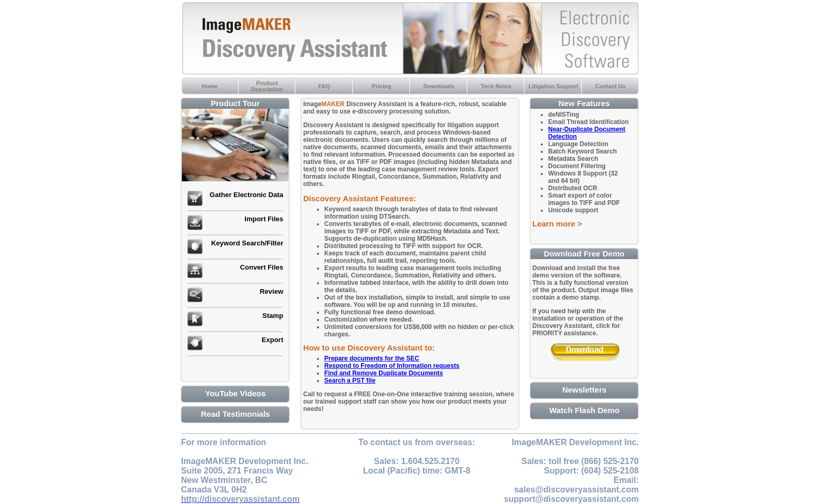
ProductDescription (267, 86)
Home (210, 86)
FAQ (325, 86)
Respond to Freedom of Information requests (392, 366)
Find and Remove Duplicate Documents (384, 373)
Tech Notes (496, 86)
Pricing (381, 86)
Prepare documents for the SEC (372, 358)
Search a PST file (350, 380)
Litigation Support (554, 86)
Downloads (439, 86)
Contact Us (610, 86)
